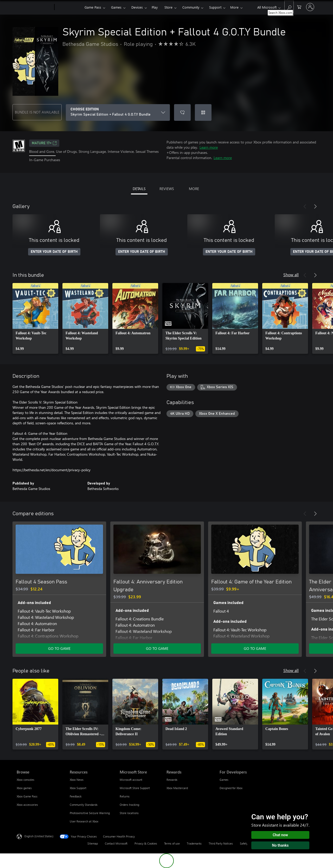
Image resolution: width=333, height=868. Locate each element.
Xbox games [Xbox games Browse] (24, 788)
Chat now (280, 835)
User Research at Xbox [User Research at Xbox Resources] (84, 821)
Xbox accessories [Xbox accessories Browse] (27, 805)
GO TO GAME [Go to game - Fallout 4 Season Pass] (59, 648)
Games (116, 7)
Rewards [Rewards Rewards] (172, 780)
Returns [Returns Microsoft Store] (125, 796)
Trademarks (194, 843)
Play (155, 7)
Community (191, 7)
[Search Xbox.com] (289, 7)
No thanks (280, 845)
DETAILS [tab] (139, 189)
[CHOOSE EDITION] (118, 112)
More (234, 7)
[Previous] (305, 206)
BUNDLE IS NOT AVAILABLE (37, 112)
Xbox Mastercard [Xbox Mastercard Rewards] (177, 788)
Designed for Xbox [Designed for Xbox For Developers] (231, 788)
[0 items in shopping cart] (299, 7)
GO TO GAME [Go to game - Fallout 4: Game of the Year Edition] (255, 648)
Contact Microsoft (116, 843)
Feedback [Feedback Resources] (76, 796)
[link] (35, 318)
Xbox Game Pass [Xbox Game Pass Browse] (27, 796)
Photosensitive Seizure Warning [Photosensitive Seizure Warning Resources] (90, 813)
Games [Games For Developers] (224, 780)
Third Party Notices (221, 843)
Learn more (209, 147)
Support (215, 7)
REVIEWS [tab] (167, 189)
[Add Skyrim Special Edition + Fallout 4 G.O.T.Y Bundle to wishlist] (182, 112)
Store (168, 7)
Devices (137, 7)
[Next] (315, 206)
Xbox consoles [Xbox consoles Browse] (25, 780)
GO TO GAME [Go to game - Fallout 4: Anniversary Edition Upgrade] (157, 648)
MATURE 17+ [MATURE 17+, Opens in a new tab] (44, 143)
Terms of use (172, 843)
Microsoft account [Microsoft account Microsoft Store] (131, 780)
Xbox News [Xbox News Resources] (77, 780)
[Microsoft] (34, 7)
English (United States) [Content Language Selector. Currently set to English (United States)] (39, 836)
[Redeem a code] (203, 112)
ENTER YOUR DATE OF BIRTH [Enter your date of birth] (54, 252)
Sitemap (93, 843)
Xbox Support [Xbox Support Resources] (78, 788)
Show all (291, 275)
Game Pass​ (93, 7)
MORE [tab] (194, 189)
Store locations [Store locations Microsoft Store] (129, 813)
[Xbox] (69, 7)
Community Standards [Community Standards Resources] (84, 805)
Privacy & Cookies (146, 843)
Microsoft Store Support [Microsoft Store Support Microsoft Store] (135, 788)
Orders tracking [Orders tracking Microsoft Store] (129, 805)
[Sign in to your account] (310, 7)
